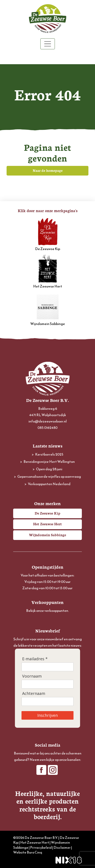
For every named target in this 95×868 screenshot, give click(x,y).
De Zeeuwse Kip (48, 234)
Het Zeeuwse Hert (48, 272)
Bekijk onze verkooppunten (47, 611)
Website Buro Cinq (28, 852)
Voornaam (32, 676)
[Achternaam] (47, 701)
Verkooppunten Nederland (49, 484)
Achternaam (34, 693)
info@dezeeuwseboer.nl (48, 421)
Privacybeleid (41, 847)
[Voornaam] (47, 684)
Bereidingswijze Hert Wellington (49, 462)
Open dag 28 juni (49, 469)
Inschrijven (47, 715)
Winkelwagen (47, 57)
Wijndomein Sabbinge (48, 309)
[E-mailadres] (47, 667)
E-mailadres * (35, 659)
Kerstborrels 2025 (49, 454)
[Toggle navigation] (48, 44)
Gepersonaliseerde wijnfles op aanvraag (49, 476)
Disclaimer (62, 847)
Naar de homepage (48, 170)
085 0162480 (47, 428)
